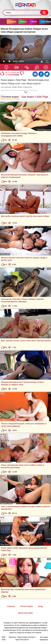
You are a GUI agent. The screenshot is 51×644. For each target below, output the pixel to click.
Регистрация (26, 606)
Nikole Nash (6, 461)
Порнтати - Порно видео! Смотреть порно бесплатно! (22, 638)
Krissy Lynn (5, 254)
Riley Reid (4, 544)
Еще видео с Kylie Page (35, 97)
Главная (12, 22)
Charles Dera (6, 337)
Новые (24, 22)
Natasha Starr (6, 503)
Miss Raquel (6, 296)
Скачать (42, 61)
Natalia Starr (6, 213)
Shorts (34, 22)
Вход (40, 606)
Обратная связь (26, 613)
